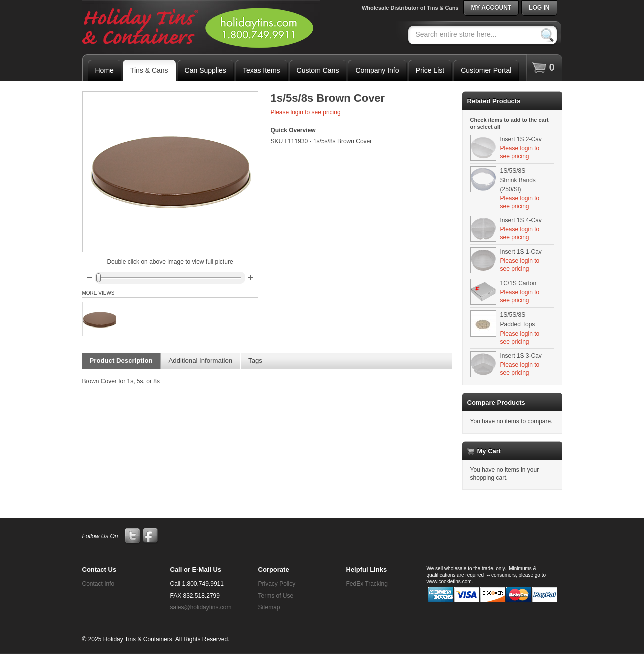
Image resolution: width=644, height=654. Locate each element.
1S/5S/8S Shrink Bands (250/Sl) (518, 180)
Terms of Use (276, 596)
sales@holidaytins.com (201, 607)
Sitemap (269, 607)
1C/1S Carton (519, 283)
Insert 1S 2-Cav (521, 139)
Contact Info (98, 584)
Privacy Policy (277, 584)
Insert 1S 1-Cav (521, 252)
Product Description (121, 360)
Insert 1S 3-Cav (521, 356)
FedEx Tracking (367, 584)
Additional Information (201, 360)
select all (489, 127)
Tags (255, 360)
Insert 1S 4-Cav (521, 220)
